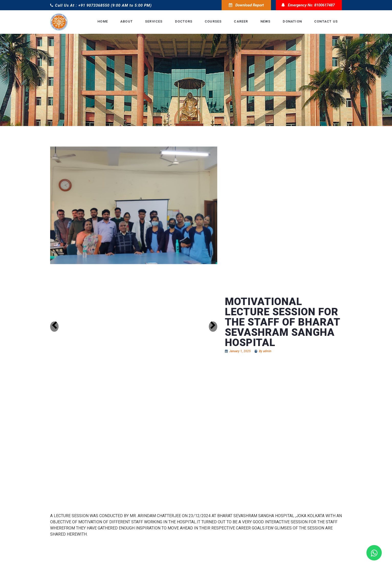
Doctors (184, 21)
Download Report (246, 5)
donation (292, 21)
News (266, 21)
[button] (54, 327)
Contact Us (326, 21)
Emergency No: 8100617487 (309, 5)
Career (241, 21)
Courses (213, 21)
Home (103, 21)
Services (154, 21)
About (127, 21)
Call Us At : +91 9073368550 (80, 5)
